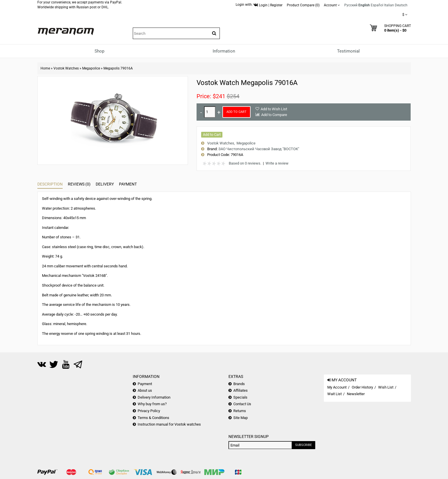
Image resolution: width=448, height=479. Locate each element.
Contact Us (242, 404)
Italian (389, 5)
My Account (337, 387)
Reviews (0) (79, 184)
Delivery (105, 184)
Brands (239, 384)
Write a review (277, 163)
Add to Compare (274, 115)
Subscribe (303, 445)
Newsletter (356, 394)
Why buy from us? (152, 404)
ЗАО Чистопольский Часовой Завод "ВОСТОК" (259, 149)
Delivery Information (154, 397)
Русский (351, 5)
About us (145, 390)
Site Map (241, 418)
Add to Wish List (274, 109)
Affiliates (241, 390)
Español (377, 5)
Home (45, 68)
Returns (240, 411)
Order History (362, 387)
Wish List (386, 387)
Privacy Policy (149, 411)
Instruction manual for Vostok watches (169, 424)
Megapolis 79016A (118, 68)
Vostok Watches (66, 68)
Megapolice (91, 68)
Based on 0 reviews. (245, 163)
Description (50, 184)
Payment (128, 184)
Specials (240, 397)
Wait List (334, 394)
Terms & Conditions (153, 418)
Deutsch (401, 5)
